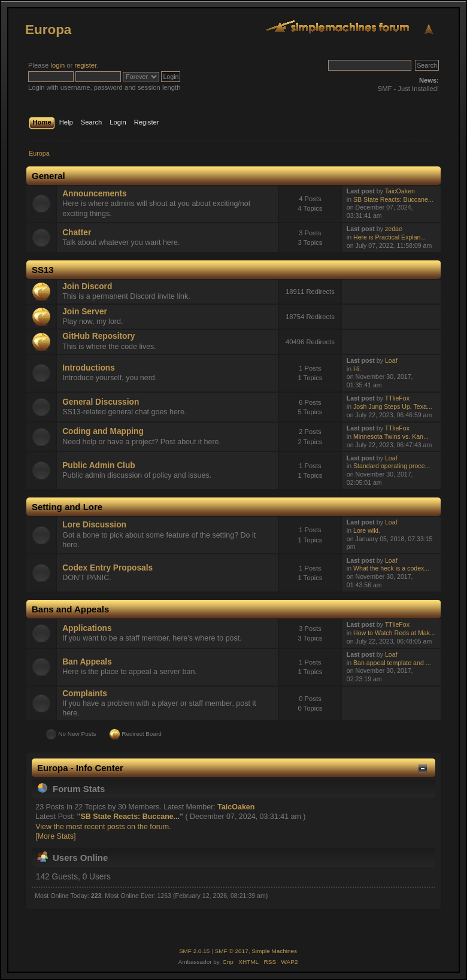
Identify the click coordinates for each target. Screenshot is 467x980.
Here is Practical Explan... (389, 237)
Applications (87, 628)
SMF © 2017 (232, 951)
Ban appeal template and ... (392, 663)
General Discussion (101, 402)
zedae (394, 229)
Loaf (391, 360)
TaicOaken (400, 191)
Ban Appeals (87, 662)
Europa (48, 30)
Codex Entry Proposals (107, 568)
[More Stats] (55, 836)
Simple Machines (274, 951)
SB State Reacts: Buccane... (393, 199)
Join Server (85, 312)
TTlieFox (397, 398)
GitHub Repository (98, 336)
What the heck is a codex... (391, 568)
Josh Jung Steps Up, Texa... (393, 406)
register (85, 65)
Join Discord (87, 286)
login (57, 65)
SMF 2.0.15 (195, 951)
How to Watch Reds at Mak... (394, 633)
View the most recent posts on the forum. (103, 827)
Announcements (94, 194)
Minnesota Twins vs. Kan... (391, 436)
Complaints (85, 694)
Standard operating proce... (392, 466)
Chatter (77, 233)
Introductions (89, 368)
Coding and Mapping (103, 431)
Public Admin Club (98, 465)
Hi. (357, 369)
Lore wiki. (367, 530)
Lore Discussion (94, 525)
